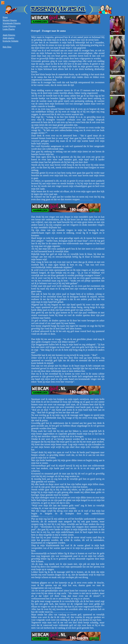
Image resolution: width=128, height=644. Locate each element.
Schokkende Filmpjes (12, 23)
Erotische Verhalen (11, 41)
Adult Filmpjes (9, 35)
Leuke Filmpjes (9, 26)
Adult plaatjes (8, 38)
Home (5, 17)
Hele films (7, 47)
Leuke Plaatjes (9, 29)
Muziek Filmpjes (10, 20)
